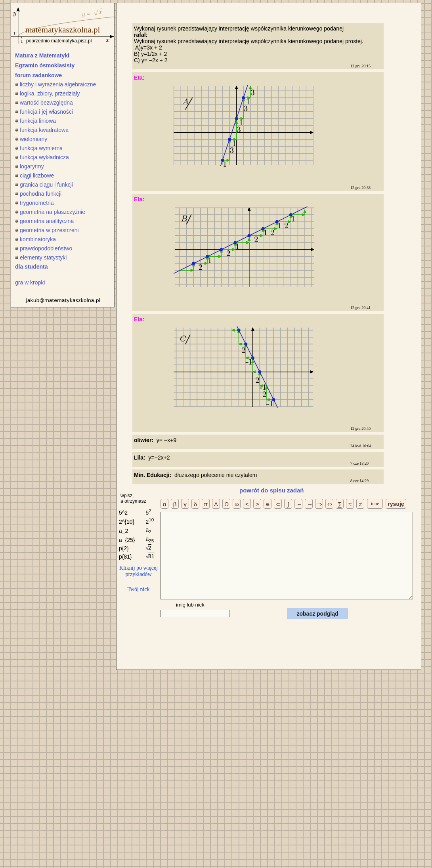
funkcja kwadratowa (42, 130)
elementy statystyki (41, 258)
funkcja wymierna (39, 148)
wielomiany (31, 139)
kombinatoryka (35, 239)
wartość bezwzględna (44, 103)
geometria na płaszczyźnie (50, 212)
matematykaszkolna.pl (63, 30)
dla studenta (31, 267)
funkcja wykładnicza (42, 157)
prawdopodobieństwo (44, 248)
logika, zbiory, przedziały (47, 93)
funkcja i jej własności (44, 112)
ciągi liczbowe (34, 176)
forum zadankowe (38, 75)
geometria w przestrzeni (47, 230)
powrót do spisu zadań (272, 490)
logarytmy (30, 166)
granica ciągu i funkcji (44, 185)
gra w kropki (30, 282)
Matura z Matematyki (42, 55)
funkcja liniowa (35, 121)
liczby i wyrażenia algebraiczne (55, 84)
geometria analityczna (44, 221)
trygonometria (34, 203)
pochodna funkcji (38, 194)
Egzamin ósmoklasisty (45, 65)
